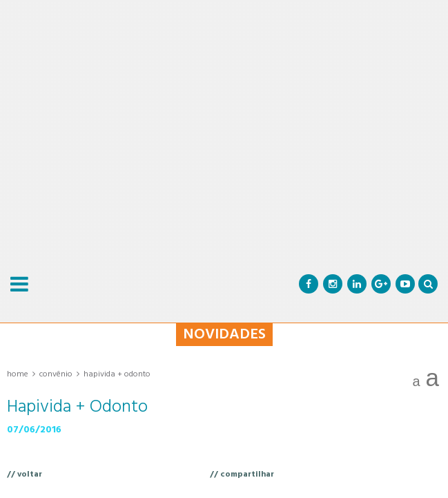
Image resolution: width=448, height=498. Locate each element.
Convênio (56, 374)
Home (18, 374)
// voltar (25, 475)
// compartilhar (242, 475)
